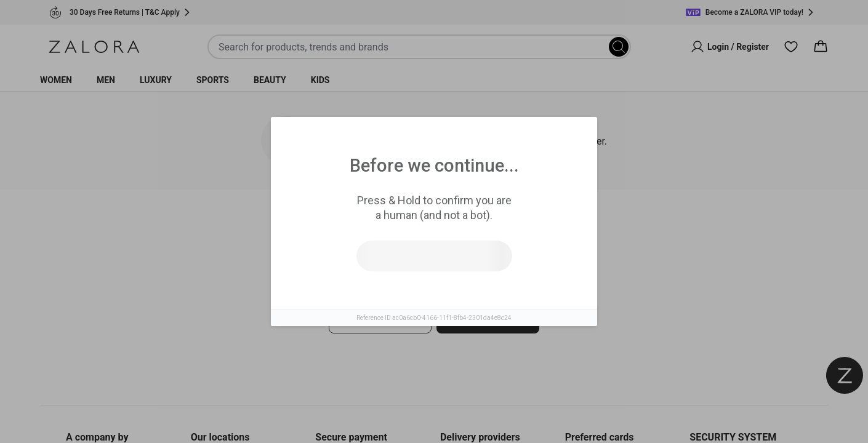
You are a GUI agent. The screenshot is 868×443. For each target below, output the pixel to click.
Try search (380, 319)
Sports (213, 80)
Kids (320, 80)
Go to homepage (488, 319)
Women (56, 80)
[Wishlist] (791, 47)
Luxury (156, 80)
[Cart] (821, 47)
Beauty (270, 80)
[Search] (619, 47)
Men (106, 80)
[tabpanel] (434, 307)
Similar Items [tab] (387, 228)
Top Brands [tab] (485, 228)
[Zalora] (94, 47)
